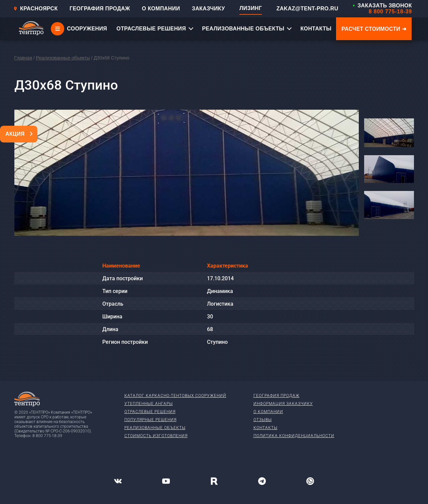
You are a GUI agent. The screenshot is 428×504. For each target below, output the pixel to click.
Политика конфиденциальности (294, 436)
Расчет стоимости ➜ (374, 29)
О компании (268, 412)
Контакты (265, 428)
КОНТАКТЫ (316, 29)
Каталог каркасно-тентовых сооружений (175, 396)
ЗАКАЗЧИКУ (208, 9)
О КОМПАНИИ (161, 9)
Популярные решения (150, 420)
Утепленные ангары (149, 404)
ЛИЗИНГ (251, 8)
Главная (23, 58)
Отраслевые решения (150, 412)
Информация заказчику (283, 404)
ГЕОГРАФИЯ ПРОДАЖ (100, 9)
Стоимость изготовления (156, 436)
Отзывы (263, 420)
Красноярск (36, 9)
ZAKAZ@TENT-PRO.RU (307, 9)
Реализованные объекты (63, 58)
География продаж (277, 396)
